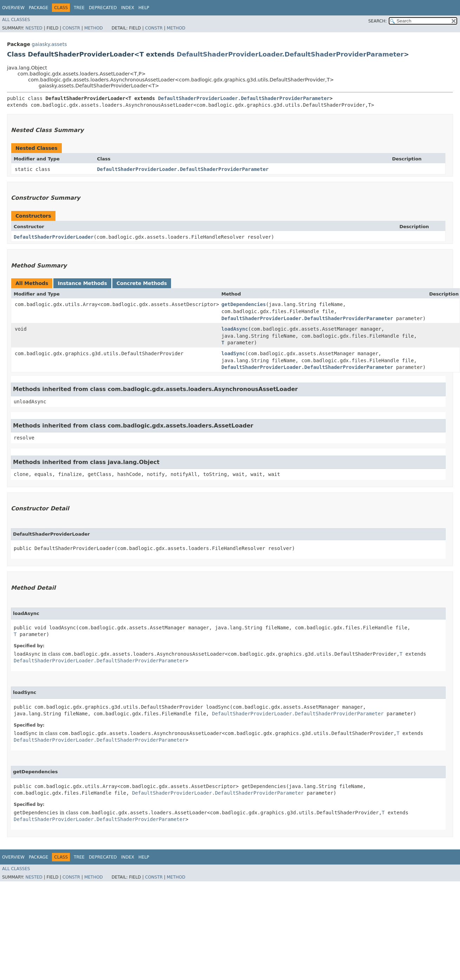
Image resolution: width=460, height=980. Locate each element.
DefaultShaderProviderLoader (54, 237)
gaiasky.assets (49, 44)
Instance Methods (82, 283)
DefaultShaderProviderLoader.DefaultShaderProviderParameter (290, 54)
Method (94, 28)
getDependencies (244, 304)
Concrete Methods (142, 283)
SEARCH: (378, 21)
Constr (71, 28)
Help (144, 8)
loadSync (233, 353)
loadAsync (235, 329)
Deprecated (103, 8)
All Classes (16, 20)
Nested (34, 28)
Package (38, 8)
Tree (79, 8)
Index (128, 8)
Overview (13, 8)
